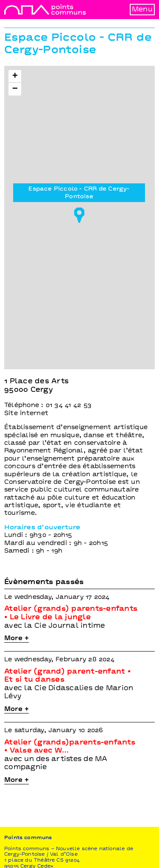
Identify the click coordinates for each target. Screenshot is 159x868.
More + (17, 638)
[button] (79, 213)
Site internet (26, 413)
